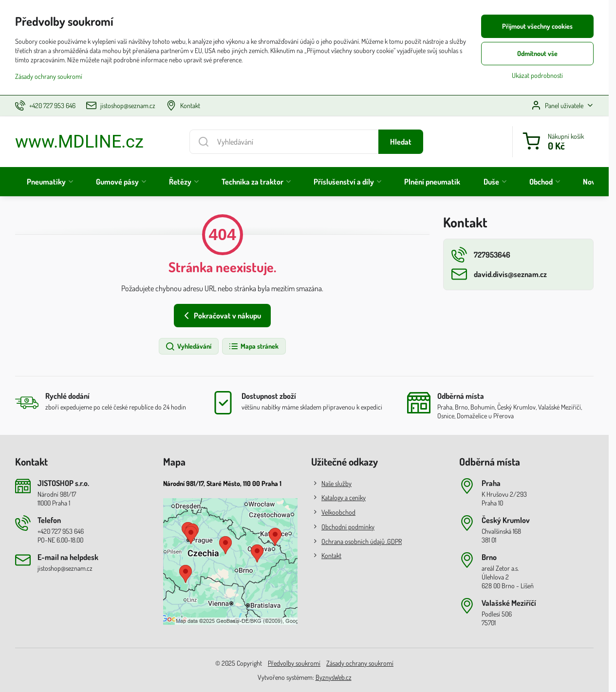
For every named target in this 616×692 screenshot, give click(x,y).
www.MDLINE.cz (79, 142)
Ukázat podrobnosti (537, 75)
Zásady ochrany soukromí (360, 663)
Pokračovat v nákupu (221, 316)
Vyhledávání (188, 347)
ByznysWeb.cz (334, 677)
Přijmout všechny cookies (537, 26)
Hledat (401, 142)
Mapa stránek (253, 347)
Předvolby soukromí (294, 663)
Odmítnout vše (537, 53)
